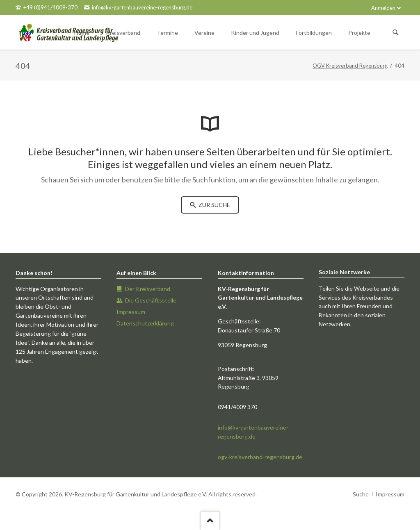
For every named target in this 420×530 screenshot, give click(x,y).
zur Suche (214, 205)
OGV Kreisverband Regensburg (350, 66)
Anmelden (383, 8)
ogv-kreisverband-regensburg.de (260, 457)
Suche (361, 494)
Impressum (390, 494)
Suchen (395, 33)
